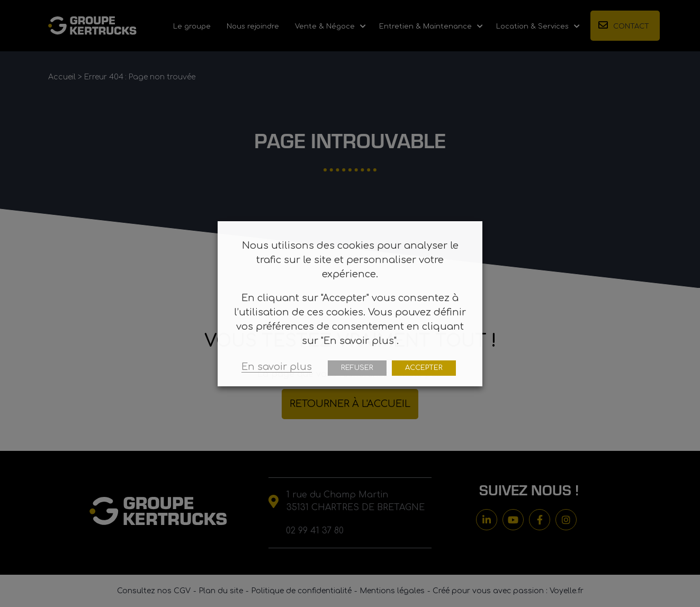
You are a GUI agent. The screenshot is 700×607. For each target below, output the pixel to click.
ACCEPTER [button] (424, 368)
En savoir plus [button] (277, 367)
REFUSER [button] (357, 368)
